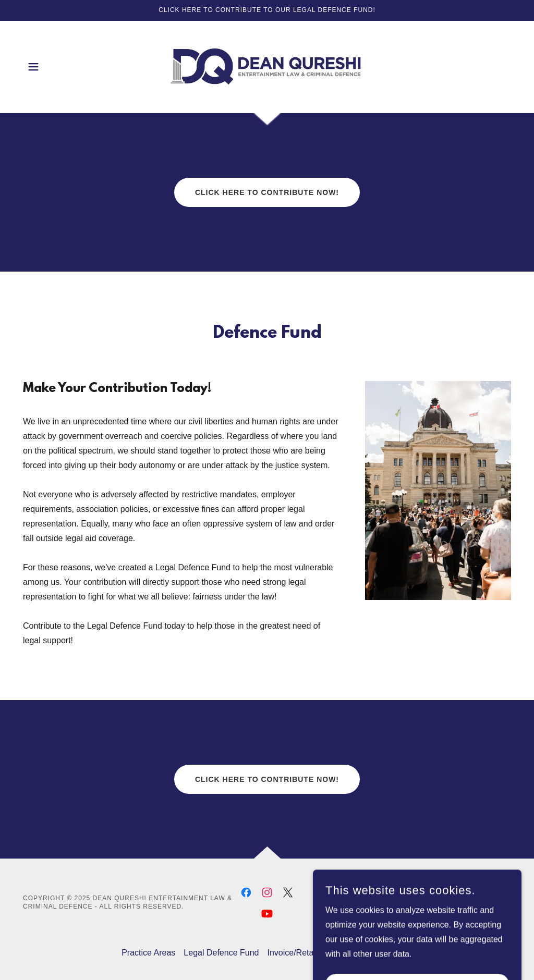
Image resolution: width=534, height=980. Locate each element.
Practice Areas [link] (148, 953)
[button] (33, 67)
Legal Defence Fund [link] (221, 953)
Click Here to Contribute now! (267, 192)
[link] (267, 66)
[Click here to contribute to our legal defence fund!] (267, 10)
